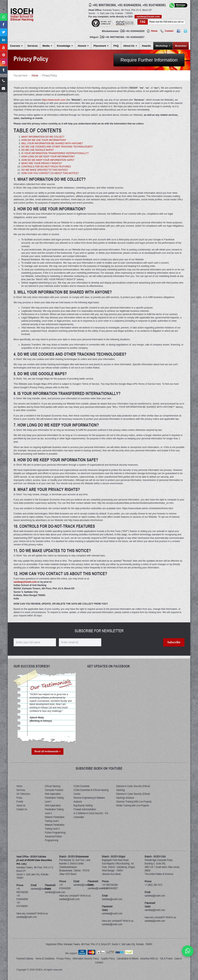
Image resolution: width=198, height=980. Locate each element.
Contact (169, 31)
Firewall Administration (85, 809)
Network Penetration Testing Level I (55, 819)
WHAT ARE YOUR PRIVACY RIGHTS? (42, 163)
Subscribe (174, 642)
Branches (181, 46)
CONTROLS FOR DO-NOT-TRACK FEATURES (46, 167)
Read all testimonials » (47, 751)
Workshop (163, 46)
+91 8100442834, (129, 5)
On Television (23, 794)
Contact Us (22, 809)
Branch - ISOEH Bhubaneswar (74, 857)
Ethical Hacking (52, 786)
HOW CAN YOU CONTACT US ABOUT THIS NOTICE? (50, 173)
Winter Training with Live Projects (133, 805)
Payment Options (25, 959)
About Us (130, 46)
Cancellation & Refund (128, 959)
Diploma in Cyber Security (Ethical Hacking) (133, 788)
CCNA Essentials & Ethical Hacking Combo (91, 792)
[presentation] (133, 649)
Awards (146, 46)
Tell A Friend (166, 959)
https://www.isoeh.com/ (54, 100)
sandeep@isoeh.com (148, 17)
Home (154, 31)
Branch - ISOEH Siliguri (114, 857)
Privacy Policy (64, 959)
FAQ (116, 46)
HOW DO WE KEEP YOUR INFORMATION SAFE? (48, 160)
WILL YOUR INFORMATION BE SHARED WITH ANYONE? (52, 143)
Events (20, 802)
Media (47, 46)
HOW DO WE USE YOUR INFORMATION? (44, 140)
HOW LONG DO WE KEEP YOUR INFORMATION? (48, 157)
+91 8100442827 (135, 37)
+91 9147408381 (154, 5)
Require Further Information (149, 60)
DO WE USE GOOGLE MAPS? (38, 150)
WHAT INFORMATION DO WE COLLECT (43, 137)
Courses (16, 46)
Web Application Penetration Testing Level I (54, 798)
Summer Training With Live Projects (134, 802)
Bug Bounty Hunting (83, 805)
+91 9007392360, (105, 5)
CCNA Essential (81, 786)
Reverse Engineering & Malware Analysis (89, 800)
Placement (101, 46)
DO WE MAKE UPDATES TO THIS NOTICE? (45, 170)
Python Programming (55, 833)
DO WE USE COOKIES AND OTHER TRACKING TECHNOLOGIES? (57, 147)
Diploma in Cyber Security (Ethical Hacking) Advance (133, 796)
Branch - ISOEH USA (155, 857)
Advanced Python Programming (53, 838)
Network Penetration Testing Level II (55, 827)
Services (33, 46)
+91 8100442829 (135, 31)
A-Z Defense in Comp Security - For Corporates (91, 815)
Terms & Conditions (45, 959)
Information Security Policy (86, 959)
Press (19, 798)
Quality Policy (108, 959)
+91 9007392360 (115, 37)
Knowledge (65, 46)
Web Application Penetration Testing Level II (54, 809)
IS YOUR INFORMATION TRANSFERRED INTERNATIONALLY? (55, 153)
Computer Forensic (54, 790)
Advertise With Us (149, 959)
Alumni (83, 46)
